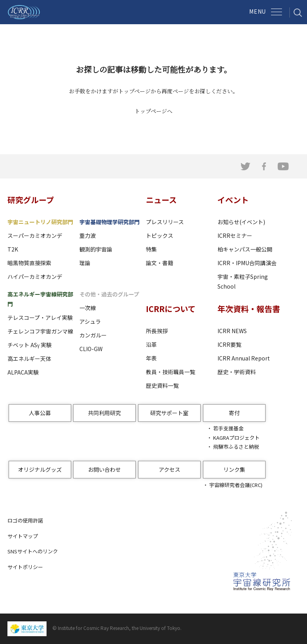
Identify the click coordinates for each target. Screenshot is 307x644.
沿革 (151, 344)
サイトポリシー (25, 567)
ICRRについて (171, 309)
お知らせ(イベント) (241, 222)
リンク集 (234, 469)
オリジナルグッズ (40, 469)
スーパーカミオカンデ (35, 235)
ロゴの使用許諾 (25, 520)
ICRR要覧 (229, 344)
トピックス (160, 235)
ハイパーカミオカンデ (35, 277)
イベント (233, 200)
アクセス (170, 469)
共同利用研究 (104, 413)
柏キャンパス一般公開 (245, 249)
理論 (85, 263)
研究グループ (31, 200)
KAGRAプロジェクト (236, 438)
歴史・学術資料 (237, 372)
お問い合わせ (104, 469)
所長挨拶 (157, 331)
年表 (151, 358)
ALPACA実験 (23, 372)
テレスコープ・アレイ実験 (40, 318)
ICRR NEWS (232, 331)
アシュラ (90, 321)
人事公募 (40, 413)
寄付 (234, 413)
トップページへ (153, 111)
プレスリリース (165, 222)
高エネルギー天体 (29, 359)
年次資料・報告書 (249, 309)
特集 (151, 249)
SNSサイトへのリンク (33, 551)
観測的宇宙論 (96, 249)
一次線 (88, 308)
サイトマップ (23, 536)
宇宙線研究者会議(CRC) (236, 485)
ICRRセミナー (235, 235)
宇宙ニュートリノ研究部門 (40, 222)
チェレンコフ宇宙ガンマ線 (40, 331)
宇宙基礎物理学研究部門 (110, 222)
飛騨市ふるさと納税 (236, 447)
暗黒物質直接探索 (29, 263)
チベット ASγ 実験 (30, 345)
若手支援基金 (228, 428)
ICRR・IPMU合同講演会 (247, 263)
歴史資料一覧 (162, 385)
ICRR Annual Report (244, 358)
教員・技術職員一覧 (171, 372)
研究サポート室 (169, 413)
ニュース (161, 200)
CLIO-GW (91, 349)
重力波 (88, 235)
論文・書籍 (160, 263)
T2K (13, 249)
